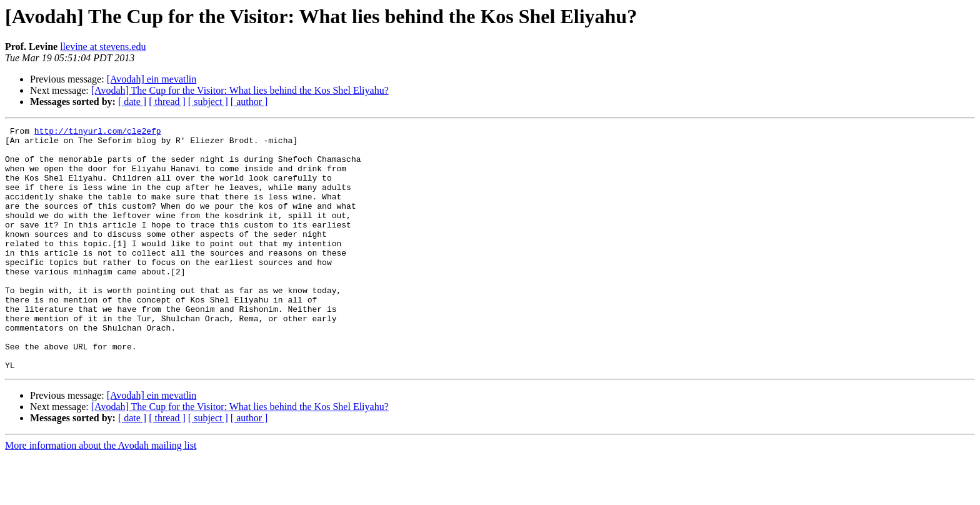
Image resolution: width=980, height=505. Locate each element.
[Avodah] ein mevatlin (152, 79)
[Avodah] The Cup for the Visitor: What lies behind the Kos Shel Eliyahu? (240, 90)
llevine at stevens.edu (103, 47)
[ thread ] (167, 102)
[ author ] (249, 102)
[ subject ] (208, 102)
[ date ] (132, 102)
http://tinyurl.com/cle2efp (98, 132)
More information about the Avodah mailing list (101, 494)
